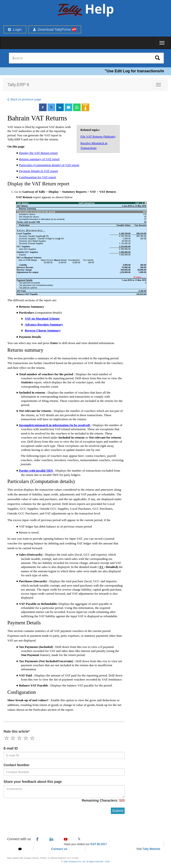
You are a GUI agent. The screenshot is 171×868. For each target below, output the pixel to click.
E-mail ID (11, 748)
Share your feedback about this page (33, 782)
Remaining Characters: (103, 800)
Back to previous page (24, 99)
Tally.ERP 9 (18, 85)
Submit (118, 811)
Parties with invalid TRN (36, 471)
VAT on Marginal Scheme (42, 318)
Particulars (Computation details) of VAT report (49, 165)
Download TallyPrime (55, 29)
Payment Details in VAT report (39, 171)
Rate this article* (17, 731)
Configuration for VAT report (38, 177)
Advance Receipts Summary (44, 324)
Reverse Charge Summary (43, 330)
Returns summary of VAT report (39, 159)
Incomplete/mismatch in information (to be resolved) (55, 425)
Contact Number (17, 765)
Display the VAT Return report (38, 153)
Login (15, 29)
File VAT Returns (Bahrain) (98, 136)
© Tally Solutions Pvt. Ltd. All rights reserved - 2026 (85, 862)
